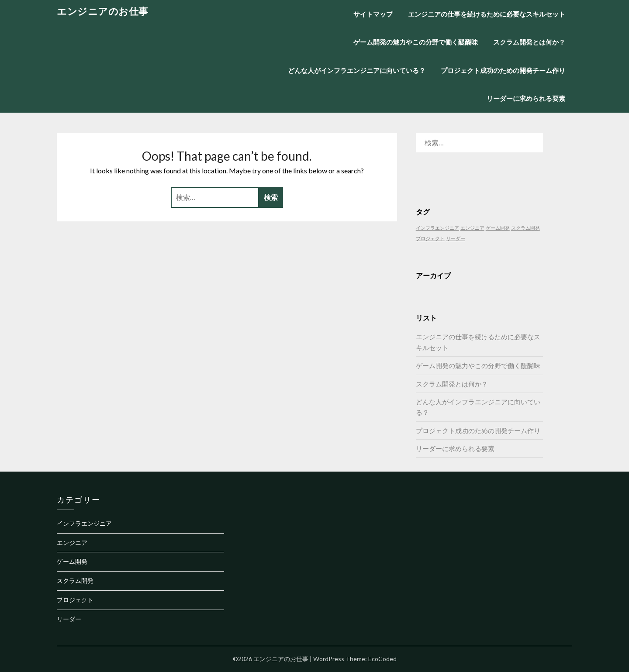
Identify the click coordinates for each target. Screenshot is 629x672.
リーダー (69, 619)
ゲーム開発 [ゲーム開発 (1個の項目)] (498, 228)
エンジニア (72, 543)
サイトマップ (373, 14)
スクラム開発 (75, 581)
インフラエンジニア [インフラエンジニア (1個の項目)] (437, 228)
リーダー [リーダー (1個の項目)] (456, 238)
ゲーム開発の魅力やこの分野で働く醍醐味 (416, 42)
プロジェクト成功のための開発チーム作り (503, 70)
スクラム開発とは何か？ (529, 42)
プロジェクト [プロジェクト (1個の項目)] (430, 238)
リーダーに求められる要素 (526, 98)
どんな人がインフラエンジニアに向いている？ (357, 70)
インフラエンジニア (84, 523)
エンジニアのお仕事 (103, 11)
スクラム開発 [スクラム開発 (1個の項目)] (525, 228)
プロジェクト (75, 600)
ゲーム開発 (72, 561)
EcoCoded (382, 659)
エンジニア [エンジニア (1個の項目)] (472, 228)
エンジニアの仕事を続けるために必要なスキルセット (487, 14)
